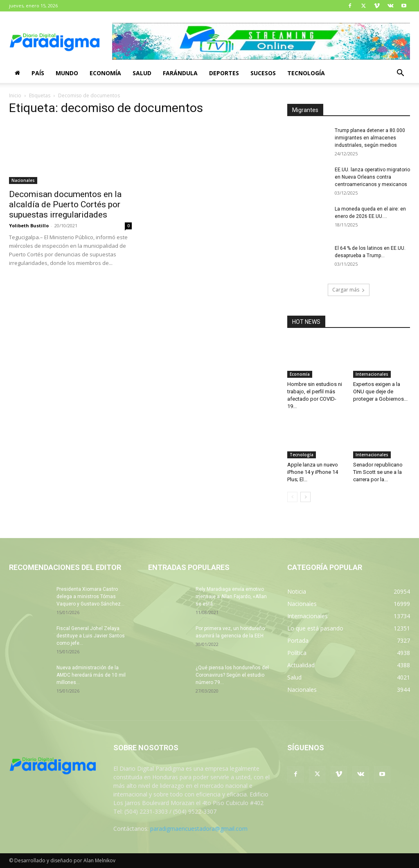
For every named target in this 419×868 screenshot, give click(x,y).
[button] (400, 74)
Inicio (15, 95)
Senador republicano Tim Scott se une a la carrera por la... (378, 472)
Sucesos (263, 73)
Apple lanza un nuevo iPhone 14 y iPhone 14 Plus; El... (313, 472)
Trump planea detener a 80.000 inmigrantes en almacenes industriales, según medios (370, 138)
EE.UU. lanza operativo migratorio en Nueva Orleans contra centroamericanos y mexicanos (372, 177)
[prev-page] (292, 497)
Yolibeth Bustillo (29, 225)
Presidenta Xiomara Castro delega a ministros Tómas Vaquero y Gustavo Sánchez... (90, 597)
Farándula (180, 73)
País (38, 73)
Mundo (67, 73)
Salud (142, 73)
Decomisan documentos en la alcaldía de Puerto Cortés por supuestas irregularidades (65, 204)
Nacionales (23, 180)
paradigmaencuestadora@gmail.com (199, 829)
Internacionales (372, 374)
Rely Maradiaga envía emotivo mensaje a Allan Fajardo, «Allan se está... (231, 597)
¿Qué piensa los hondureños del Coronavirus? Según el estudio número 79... (232, 675)
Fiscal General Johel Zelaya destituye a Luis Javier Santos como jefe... (91, 636)
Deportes (224, 73)
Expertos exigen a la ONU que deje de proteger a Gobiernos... (380, 391)
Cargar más (349, 290)
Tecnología (306, 73)
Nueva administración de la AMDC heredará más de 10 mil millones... (91, 675)
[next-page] (305, 497)
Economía (105, 73)
